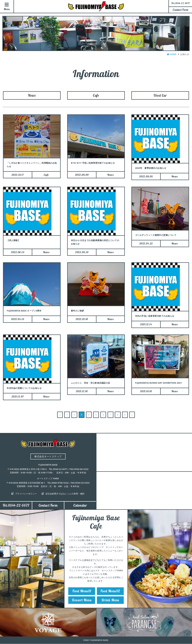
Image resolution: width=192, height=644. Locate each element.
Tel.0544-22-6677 (16, 506)
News (32, 95)
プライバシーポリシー (26, 494)
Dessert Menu (82, 601)
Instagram (187, 32)
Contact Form (180, 10)
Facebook (187, 49)
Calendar (80, 506)
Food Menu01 (82, 592)
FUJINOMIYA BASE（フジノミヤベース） (96, 6)
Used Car (160, 95)
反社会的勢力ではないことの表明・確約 (65, 494)
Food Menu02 (110, 592)
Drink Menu (110, 601)
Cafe (96, 95)
